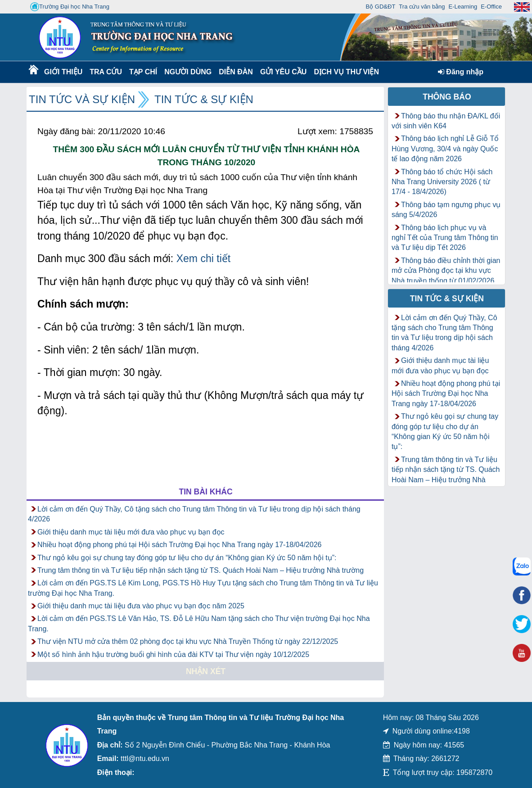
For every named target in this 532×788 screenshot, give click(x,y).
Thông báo (447, 97)
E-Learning (463, 7)
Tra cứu (106, 72)
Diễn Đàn (236, 72)
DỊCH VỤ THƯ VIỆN (345, 72)
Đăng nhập (461, 72)
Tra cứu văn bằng (422, 7)
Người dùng (187, 72)
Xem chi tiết (204, 258)
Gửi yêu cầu (284, 72)
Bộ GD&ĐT (381, 7)
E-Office (491, 7)
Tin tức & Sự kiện (204, 99)
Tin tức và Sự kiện (82, 99)
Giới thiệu (63, 72)
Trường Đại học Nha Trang (70, 7)
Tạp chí (143, 72)
